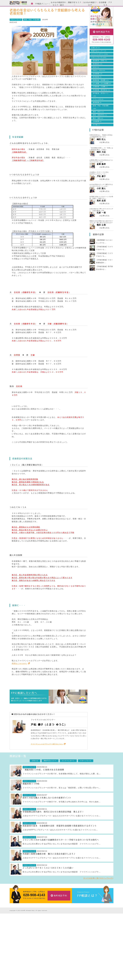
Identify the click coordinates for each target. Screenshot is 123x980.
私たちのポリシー (83, 958)
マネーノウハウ (39, 8)
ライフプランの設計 (52, 944)
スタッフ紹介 (14, 934)
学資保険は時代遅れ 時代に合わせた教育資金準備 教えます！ (53, 822)
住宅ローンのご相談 (52, 941)
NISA (96, 77)
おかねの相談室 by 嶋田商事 (18, 3)
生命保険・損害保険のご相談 (55, 934)
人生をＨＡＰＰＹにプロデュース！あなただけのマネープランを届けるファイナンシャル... (62, 825)
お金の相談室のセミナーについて (21, 937)
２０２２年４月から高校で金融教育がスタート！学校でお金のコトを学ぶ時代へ (61, 850)
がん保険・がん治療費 (102, 93)
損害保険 (97, 112)
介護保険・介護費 (100, 96)
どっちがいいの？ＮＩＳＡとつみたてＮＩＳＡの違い (48, 878)
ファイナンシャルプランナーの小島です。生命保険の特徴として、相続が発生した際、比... (62, 783)
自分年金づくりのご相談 (53, 954)
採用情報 (80, 954)
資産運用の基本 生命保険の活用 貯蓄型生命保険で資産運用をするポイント (60, 836)
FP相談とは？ (87, 905)
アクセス (80, 951)
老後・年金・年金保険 (32, 29)
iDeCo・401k (99, 80)
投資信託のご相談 (51, 937)
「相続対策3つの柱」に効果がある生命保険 (43, 779)
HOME (14, 8)
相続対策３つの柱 (31, 793)
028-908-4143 (101, 49)
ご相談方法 (14, 931)
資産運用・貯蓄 (100, 70)
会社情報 (81, 944)
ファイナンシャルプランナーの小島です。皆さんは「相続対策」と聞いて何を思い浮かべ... (62, 797)
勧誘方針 (80, 971)
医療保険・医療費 (101, 90)
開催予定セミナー (99, 61)
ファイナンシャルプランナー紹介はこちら (47, 754)
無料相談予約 (103, 42)
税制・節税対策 (100, 125)
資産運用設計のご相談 (53, 931)
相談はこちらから (19, 673)
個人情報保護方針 (83, 968)
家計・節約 (98, 128)
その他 (96, 135)
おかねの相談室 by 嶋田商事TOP (18, 922)
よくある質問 (81, 965)
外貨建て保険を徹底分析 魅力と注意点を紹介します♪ (49, 864)
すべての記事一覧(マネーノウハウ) (98, 888)
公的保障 (97, 131)
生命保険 (98, 84)
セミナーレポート (100, 64)
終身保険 (97, 87)
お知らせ (96, 57)
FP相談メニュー (52, 927)
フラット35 (98, 109)
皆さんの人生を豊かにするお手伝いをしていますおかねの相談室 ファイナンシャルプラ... (62, 854)
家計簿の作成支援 (51, 947)
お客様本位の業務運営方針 (86, 961)
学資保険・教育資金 (102, 100)
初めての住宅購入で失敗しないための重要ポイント (47, 807)
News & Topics (25, 8)
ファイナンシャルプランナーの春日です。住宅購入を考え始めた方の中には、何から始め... (62, 811)
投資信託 (98, 74)
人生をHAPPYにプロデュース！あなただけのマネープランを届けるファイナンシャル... (60, 839)
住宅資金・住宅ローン (101, 104)
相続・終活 (98, 121)
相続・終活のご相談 (52, 951)
